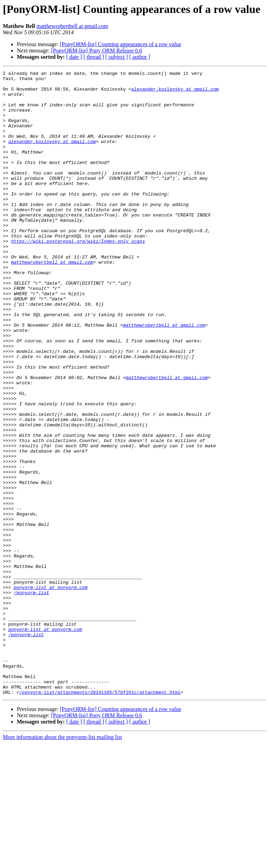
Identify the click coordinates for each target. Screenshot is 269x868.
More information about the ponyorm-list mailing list (62, 862)
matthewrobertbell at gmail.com (72, 26)
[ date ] (74, 57)
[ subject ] (117, 57)
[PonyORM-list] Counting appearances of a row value (121, 44)
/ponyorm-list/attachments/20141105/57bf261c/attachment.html (100, 817)
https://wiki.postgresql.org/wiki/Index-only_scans (78, 276)
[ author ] (140, 57)
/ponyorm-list (31, 697)
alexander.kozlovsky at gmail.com (175, 93)
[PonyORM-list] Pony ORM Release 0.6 (97, 51)
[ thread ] (94, 57)
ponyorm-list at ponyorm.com (51, 691)
